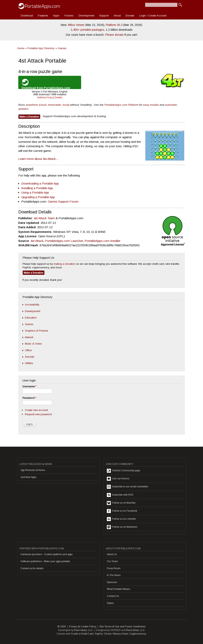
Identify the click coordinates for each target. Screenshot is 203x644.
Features (43, 16)
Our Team (112, 561)
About (117, 16)
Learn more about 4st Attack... (38, 159)
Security (30, 357)
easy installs (151, 105)
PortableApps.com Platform (121, 105)
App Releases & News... (34, 470)
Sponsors (112, 582)
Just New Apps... (29, 477)
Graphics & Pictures (36, 331)
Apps (56, 16)
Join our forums (118, 479)
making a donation (64, 264)
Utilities (29, 363)
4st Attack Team (44, 218)
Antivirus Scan (45, 97)
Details (58, 97)
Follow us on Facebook (122, 511)
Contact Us (113, 596)
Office (28, 350)
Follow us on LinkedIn (121, 519)
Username (29, 386)
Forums (69, 16)
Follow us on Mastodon (122, 527)
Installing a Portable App (37, 188)
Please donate (114, 35)
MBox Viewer (76, 25)
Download (27, 16)
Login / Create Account (153, 16)
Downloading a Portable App (40, 183)
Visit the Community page (123, 471)
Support (104, 16)
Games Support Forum (63, 201)
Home (21, 48)
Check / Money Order (116, 634)
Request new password (38, 414)
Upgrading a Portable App (38, 197)
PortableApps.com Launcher (64, 241)
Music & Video (33, 344)
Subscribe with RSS (120, 495)
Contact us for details (32, 568)
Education (31, 318)
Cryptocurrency (138, 634)
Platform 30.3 (114, 25)
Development (86, 16)
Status (110, 603)
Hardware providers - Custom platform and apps (46, 554)
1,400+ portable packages (87, 30)
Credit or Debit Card (82, 634)
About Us (112, 554)
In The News (114, 575)
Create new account (36, 410)
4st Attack (37, 241)
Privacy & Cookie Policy (83, 627)
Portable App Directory (41, 48)
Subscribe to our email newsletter (128, 487)
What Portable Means (118, 589)
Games (62, 48)
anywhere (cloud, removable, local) (47, 105)
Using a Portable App (35, 192)
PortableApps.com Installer (103, 241)
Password (29, 398)
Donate (130, 16)
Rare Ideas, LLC (83, 630)
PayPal (99, 634)
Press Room (114, 568)
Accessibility (32, 305)
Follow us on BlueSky (121, 503)
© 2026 (62, 627)
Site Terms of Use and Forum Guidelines (122, 627)
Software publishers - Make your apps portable (45, 561)
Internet (29, 337)
